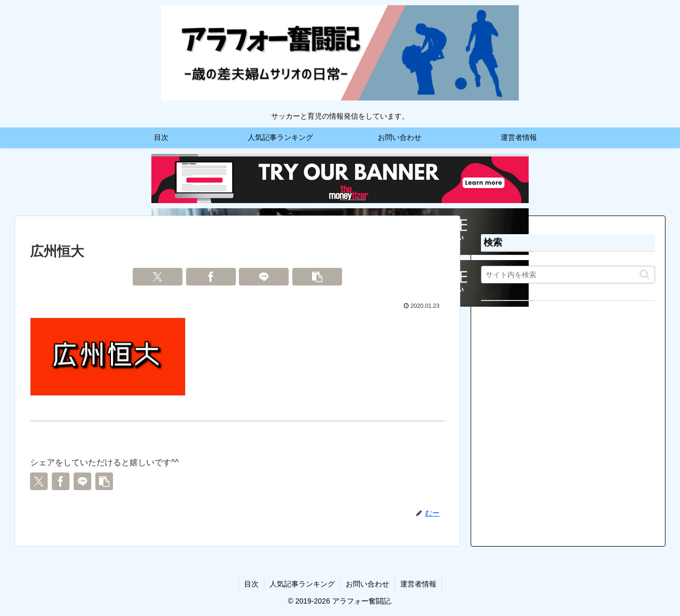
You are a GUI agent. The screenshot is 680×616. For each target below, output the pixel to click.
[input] (568, 275)
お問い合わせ (367, 584)
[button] (317, 277)
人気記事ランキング (302, 584)
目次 (251, 584)
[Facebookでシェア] (211, 277)
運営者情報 (418, 584)
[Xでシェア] (158, 277)
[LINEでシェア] (264, 277)
